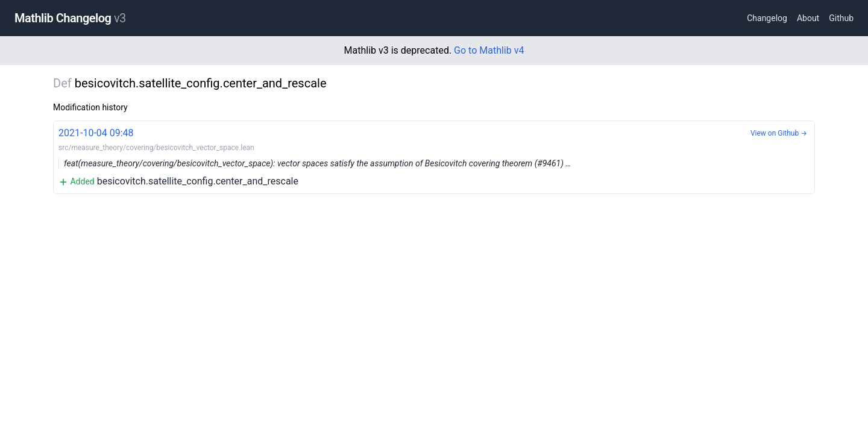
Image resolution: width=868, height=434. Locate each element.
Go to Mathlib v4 (489, 50)
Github (841, 18)
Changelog (767, 18)
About (808, 18)
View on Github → (779, 133)
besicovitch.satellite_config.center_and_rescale (434, 156)
